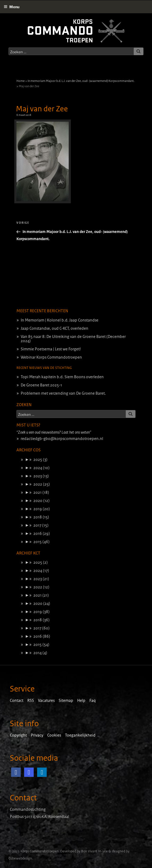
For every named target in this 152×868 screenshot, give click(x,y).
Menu (12, 7)
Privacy (37, 735)
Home (21, 81)
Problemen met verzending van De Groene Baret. (63, 393)
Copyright (18, 735)
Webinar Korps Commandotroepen (51, 357)
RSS (31, 700)
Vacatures (46, 700)
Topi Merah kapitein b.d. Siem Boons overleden (62, 377)
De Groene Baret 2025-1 (41, 385)
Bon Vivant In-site (94, 851)
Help (81, 700)
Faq (93, 700)
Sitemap (66, 700)
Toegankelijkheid (80, 735)
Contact (17, 700)
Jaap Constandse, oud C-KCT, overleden (55, 328)
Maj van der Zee (42, 109)
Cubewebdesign (20, 858)
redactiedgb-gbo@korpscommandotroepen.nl (62, 439)
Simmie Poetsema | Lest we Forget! (51, 349)
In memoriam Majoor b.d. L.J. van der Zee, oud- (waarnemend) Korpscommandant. (81, 81)
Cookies (54, 735)
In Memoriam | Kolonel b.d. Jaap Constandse (60, 320)
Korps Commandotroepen (40, 851)
